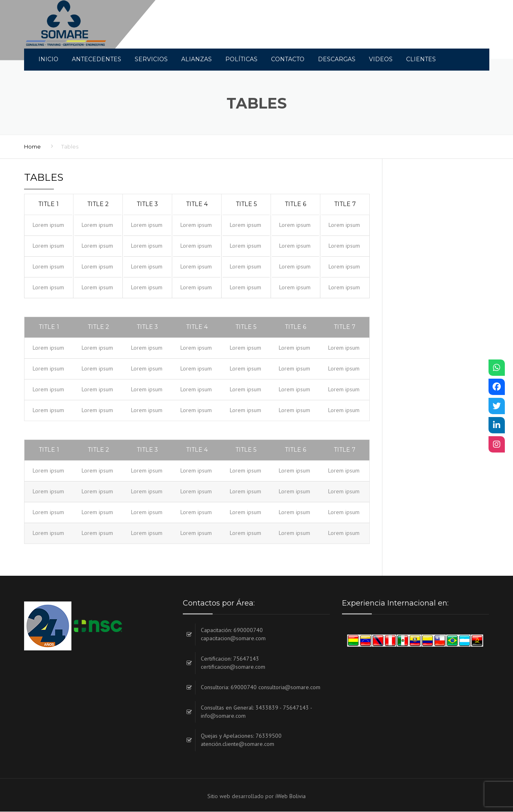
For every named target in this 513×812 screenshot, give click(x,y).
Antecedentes (97, 59)
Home (32, 147)
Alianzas (197, 59)
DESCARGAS (337, 59)
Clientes (421, 59)
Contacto (288, 59)
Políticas (241, 59)
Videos (381, 59)
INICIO (48, 59)
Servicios (151, 59)
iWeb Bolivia (291, 796)
